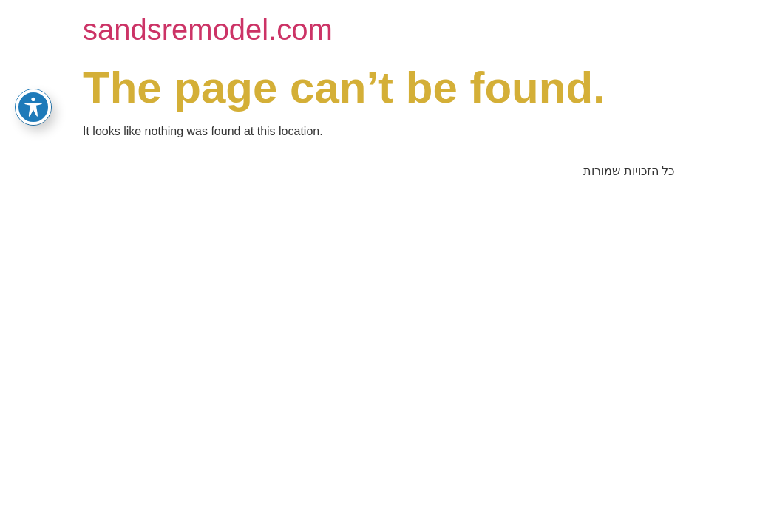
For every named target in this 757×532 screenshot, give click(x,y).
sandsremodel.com (208, 30)
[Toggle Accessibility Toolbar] (33, 107)
